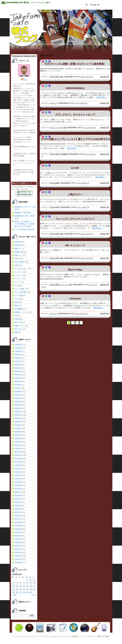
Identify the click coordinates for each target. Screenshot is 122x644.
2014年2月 (18, 549)
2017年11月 (19, 455)
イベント (18, 282)
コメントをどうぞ (87, 77)
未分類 (17, 319)
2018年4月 (18, 439)
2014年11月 (19, 519)
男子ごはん (18, 329)
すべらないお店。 (21, 269)
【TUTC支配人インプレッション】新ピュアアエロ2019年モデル (75, 139)
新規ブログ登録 (103, 636)
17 (34, 586)
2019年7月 (18, 388)
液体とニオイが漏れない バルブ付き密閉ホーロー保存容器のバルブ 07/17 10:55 (25, 224)
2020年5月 (18, 361)
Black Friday (75, 270)
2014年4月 (18, 542)
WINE (17, 265)
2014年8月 (18, 529)
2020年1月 (18, 371)
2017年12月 (19, 452)
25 (14, 592)
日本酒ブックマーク (22, 312)
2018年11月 (19, 415)
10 (34, 583)
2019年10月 (19, 378)
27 (20, 592)
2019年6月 (18, 392)
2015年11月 (19, 479)
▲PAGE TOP (105, 77)
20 (20, 589)
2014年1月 (18, 553)
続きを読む (102, 97)
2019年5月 (18, 395)
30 (31, 592)
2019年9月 (18, 382)
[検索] (99, 5)
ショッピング (29, 636)
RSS (25, 80)
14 (24, 586)
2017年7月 (18, 469)
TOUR (17, 259)
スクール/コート (64, 636)
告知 (62, 77)
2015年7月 (18, 492)
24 (34, 589)
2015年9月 (18, 485)
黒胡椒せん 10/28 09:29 (23, 213)
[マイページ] (35, 3)
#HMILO (18, 242)
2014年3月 (18, 546)
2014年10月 (19, 522)
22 (27, 589)
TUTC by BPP (54, 77)
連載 (16, 332)
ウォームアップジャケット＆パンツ (75, 219)
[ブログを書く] (45, 3)
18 (14, 589)
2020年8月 (18, 351)
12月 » (34, 595)
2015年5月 (18, 499)
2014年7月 (18, 532)
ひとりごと (54, 103)
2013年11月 (19, 559)
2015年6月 (18, 496)
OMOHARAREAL (75, 88)
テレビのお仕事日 (21, 292)
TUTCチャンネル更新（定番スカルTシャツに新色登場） (75, 64)
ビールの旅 (62, 128)
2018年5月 (18, 435)
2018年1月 (18, 449)
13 (20, 586)
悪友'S (17, 306)
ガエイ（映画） (20, 289)
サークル (46, 636)
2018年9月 (18, 422)
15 (27, 586)
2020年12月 (19, 345)
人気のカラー (75, 194)
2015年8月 (18, 489)
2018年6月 (18, 432)
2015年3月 (18, 506)
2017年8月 (18, 465)
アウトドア (18, 279)
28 (24, 592)
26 (17, 592)
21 (24, 589)
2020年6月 (18, 358)
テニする (54, 636)
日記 (16, 316)
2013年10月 (19, 563)
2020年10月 (19, 348)
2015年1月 (18, 512)
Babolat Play (19, 252)
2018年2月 (18, 445)
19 (17, 589)
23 (31, 589)
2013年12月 (19, 556)
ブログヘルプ (91, 636)
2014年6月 (18, 536)
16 (31, 586)
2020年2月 (18, 368)
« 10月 (14, 595)
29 (27, 592)
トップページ (18, 636)
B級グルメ (18, 255)
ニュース (38, 636)
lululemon (75, 299)
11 (14, 586)
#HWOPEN (19, 245)
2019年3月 (18, 402)
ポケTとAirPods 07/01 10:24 (24, 230)
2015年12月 (19, 475)
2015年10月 (19, 482)
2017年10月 (19, 459)
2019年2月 (18, 405)
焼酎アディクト (20, 326)
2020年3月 (18, 365)
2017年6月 (18, 472)
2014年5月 (18, 539)
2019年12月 (19, 375)
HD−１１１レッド (75, 245)
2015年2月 (18, 509)
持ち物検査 (64, 154)
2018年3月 (18, 442)
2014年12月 (19, 516)
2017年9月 (18, 462)
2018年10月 (19, 418)
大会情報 (74, 636)
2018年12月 (19, 412)
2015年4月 (18, 502)
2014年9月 (18, 526)
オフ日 (17, 285)
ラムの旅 (18, 299)
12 (17, 586)
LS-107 (75, 168)
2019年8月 (18, 385)
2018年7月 (18, 428)
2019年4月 (18, 398)
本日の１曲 (18, 322)
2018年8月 (18, 425)
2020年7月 (18, 355)
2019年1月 (18, 408)
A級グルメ (18, 249)
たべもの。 (18, 272)
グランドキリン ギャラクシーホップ (75, 115)
